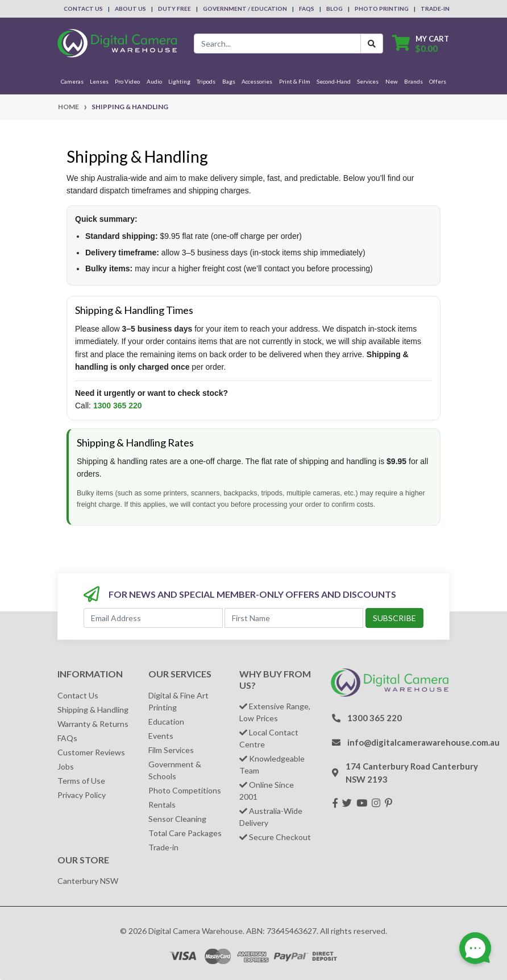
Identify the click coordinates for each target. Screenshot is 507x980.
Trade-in (163, 847)
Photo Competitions (185, 790)
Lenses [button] (99, 81)
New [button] (392, 81)
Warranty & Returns (93, 724)
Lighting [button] (179, 81)
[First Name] (294, 618)
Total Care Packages (185, 833)
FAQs (307, 9)
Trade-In (435, 9)
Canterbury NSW (88, 881)
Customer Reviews (91, 752)
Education (166, 721)
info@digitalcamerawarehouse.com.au (423, 742)
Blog (334, 9)
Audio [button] (154, 81)
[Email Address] (153, 618)
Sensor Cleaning (177, 819)
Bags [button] (229, 81)
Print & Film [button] (295, 81)
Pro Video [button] (127, 81)
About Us (130, 9)
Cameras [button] (72, 81)
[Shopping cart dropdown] (421, 44)
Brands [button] (414, 81)
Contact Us (83, 9)
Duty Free (174, 9)
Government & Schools (175, 770)
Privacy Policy (82, 795)
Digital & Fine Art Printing (178, 701)
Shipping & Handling (93, 710)
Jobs (66, 766)
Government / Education (245, 9)
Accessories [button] (257, 81)
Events (161, 736)
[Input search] (277, 44)
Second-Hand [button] (334, 81)
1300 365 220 (118, 406)
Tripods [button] (206, 81)
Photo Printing (382, 9)
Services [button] (368, 81)
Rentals (162, 805)
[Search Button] (372, 44)
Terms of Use (81, 781)
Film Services (171, 750)
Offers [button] (438, 81)
